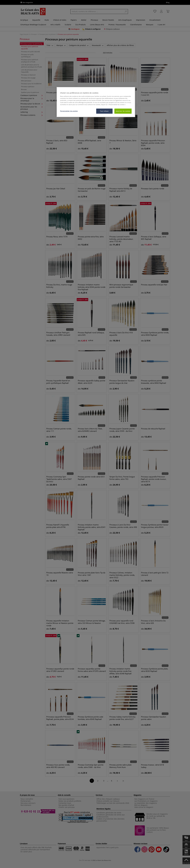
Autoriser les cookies (123, 111)
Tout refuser (104, 111)
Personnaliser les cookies (69, 111)
